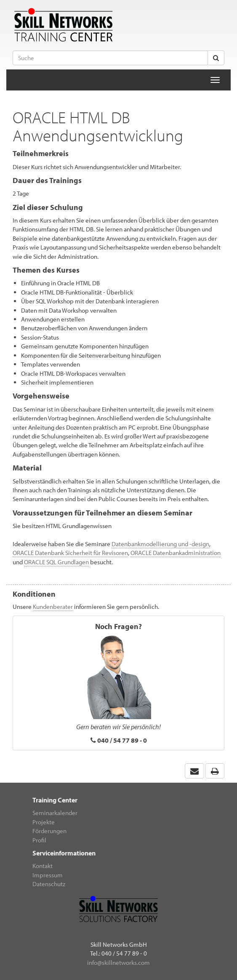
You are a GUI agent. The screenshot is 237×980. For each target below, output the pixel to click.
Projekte (44, 822)
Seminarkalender (55, 813)
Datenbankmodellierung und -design (160, 544)
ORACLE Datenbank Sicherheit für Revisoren (70, 553)
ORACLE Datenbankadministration (176, 553)
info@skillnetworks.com (118, 963)
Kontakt (43, 866)
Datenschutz (49, 884)
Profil (39, 840)
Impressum (48, 875)
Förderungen (49, 831)
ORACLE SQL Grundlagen (56, 562)
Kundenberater (53, 607)
